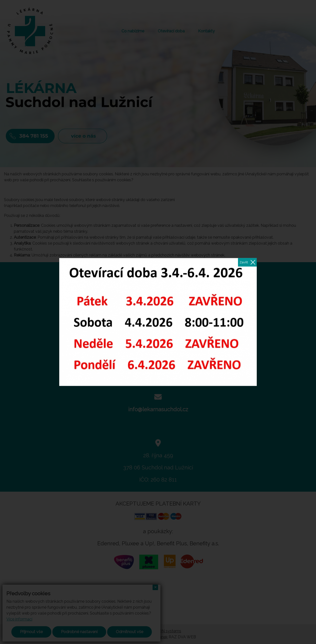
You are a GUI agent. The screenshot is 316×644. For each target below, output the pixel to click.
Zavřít (244, 262)
